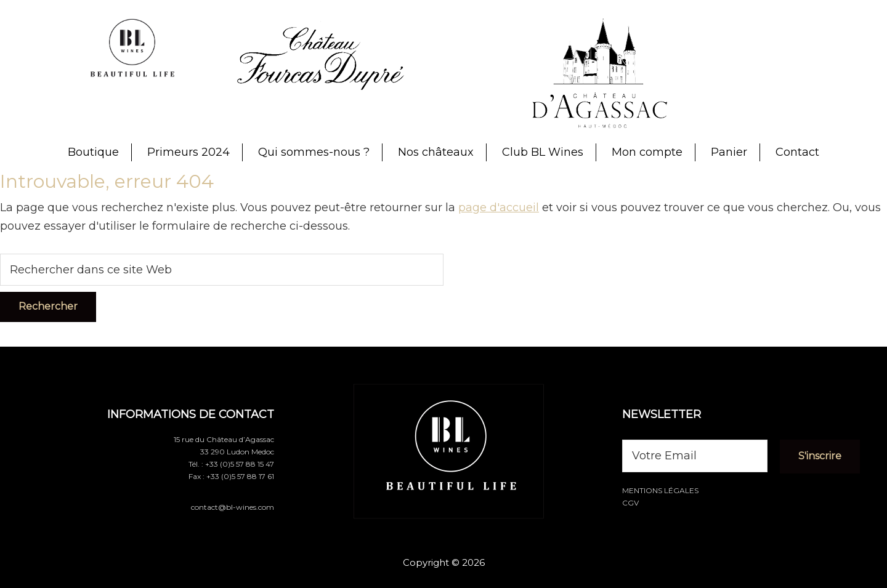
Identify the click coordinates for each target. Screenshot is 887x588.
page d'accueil (499, 207)
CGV (630, 503)
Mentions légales (660, 490)
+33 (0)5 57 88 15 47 (240, 464)
